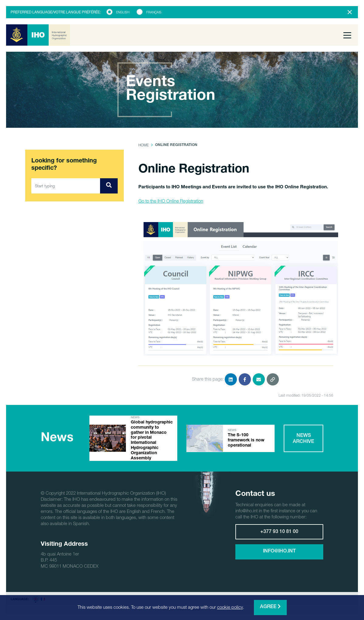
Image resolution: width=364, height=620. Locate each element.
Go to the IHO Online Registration (171, 201)
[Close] (350, 12)
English (123, 12)
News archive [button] (303, 439)
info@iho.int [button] (279, 552)
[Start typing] (66, 186)
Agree (270, 607)
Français (154, 12)
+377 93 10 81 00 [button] (279, 532)
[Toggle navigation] (347, 35)
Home (144, 145)
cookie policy (230, 607)
